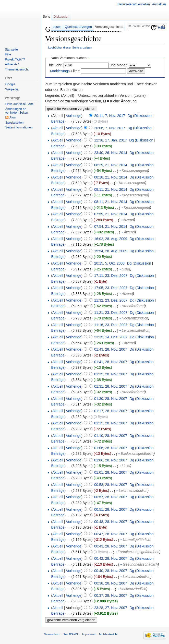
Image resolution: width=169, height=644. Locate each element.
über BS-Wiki (71, 634)
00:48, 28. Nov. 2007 (111, 522)
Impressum (89, 634)
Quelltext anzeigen (78, 27)
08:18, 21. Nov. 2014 (111, 177)
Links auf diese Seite (20, 104)
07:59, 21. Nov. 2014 (111, 214)
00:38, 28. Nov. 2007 (111, 583)
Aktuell (58, 128)
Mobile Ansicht (108, 634)
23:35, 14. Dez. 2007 (111, 337)
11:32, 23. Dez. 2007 (111, 300)
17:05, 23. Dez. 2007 (111, 288)
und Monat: (119, 65)
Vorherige (74, 116)
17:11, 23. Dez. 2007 (111, 276)
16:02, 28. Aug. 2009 (111, 239)
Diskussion (143, 116)
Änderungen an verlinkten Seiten (17, 111)
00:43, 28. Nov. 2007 (111, 546)
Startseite (11, 50)
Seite (46, 16)
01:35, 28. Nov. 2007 (111, 374)
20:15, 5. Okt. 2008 (109, 263)
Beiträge (58, 121)
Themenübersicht (17, 69)
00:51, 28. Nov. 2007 (111, 509)
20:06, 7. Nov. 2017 (110, 128)
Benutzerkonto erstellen (134, 4)
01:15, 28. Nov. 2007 (111, 423)
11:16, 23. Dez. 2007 (111, 325)
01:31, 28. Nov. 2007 (111, 386)
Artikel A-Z (12, 64)
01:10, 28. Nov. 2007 (111, 436)
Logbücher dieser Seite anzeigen (70, 47)
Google (10, 84)
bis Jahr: (56, 65)
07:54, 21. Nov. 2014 (111, 226)
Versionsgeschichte (109, 27)
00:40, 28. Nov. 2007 (111, 571)
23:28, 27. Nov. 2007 (111, 608)
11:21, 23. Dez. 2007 (111, 313)
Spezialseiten (14, 123)
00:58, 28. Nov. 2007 (111, 485)
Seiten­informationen (19, 127)
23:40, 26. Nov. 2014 (111, 153)
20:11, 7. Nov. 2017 (110, 116)
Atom (13, 117)
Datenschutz (52, 634)
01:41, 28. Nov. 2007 (111, 362)
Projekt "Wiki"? (15, 59)
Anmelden (159, 4)
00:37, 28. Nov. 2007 (111, 595)
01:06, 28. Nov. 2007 (111, 448)
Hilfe (161, 28)
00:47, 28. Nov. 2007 (111, 534)
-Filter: (65, 71)
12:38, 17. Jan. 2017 (111, 140)
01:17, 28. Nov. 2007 (111, 411)
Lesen (57, 27)
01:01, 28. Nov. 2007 (111, 472)
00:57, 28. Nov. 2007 (111, 497)
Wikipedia (12, 89)
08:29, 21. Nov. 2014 (111, 165)
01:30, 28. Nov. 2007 (111, 399)
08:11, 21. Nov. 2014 (111, 189)
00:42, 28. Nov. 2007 (111, 558)
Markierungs (60, 71)
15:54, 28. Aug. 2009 (111, 251)
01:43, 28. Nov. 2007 (111, 349)
